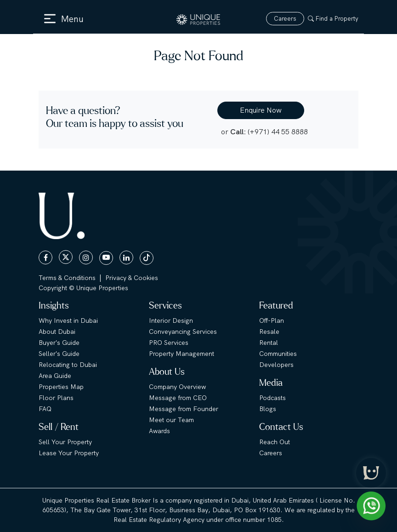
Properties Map (61, 387)
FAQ (45, 409)
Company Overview (177, 387)
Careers (285, 19)
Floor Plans (56, 398)
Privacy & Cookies (132, 278)
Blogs (268, 409)
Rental (269, 343)
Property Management (181, 354)
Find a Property (333, 19)
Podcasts (272, 398)
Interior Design (171, 320)
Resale (269, 332)
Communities (278, 354)
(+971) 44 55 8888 (278, 132)
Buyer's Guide (59, 343)
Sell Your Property (65, 442)
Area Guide (55, 376)
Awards (159, 431)
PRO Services (169, 343)
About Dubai (57, 332)
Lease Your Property (69, 453)
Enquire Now (261, 110)
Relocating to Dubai (68, 365)
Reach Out (275, 442)
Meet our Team (171, 420)
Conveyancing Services (183, 332)
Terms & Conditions (67, 278)
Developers (276, 365)
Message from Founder (184, 409)
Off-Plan (272, 320)
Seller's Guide (59, 354)
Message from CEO (178, 398)
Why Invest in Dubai (68, 320)
